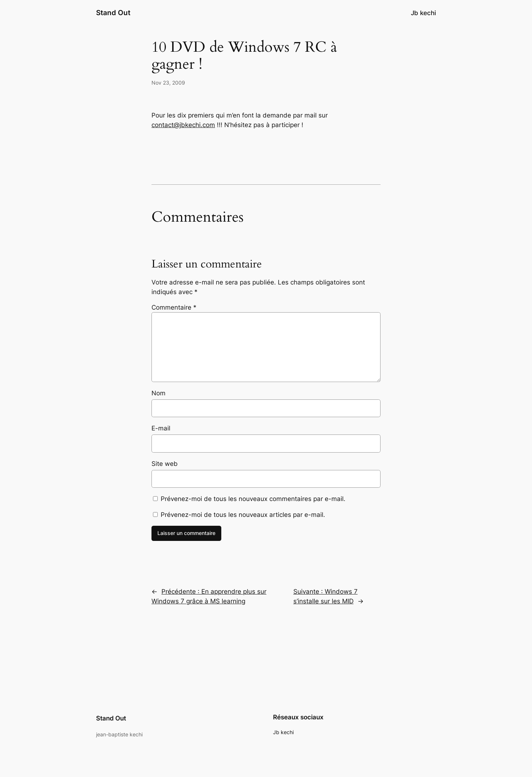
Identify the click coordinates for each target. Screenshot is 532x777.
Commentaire (174, 307)
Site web (165, 464)
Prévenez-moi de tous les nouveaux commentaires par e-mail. (253, 499)
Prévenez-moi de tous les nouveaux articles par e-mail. (243, 515)
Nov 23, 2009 (168, 83)
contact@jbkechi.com (183, 125)
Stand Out (113, 13)
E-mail (161, 428)
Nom (158, 393)
